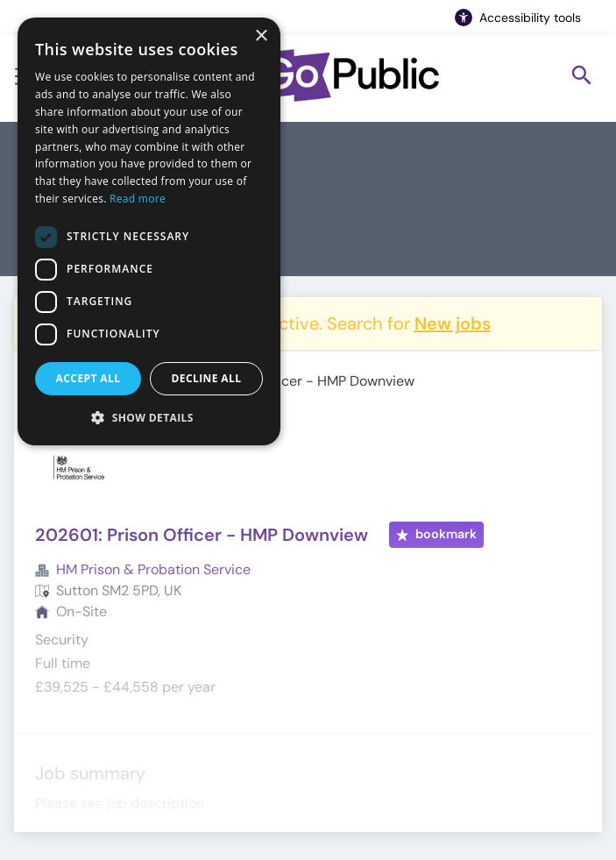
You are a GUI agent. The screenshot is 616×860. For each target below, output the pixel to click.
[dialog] (149, 231)
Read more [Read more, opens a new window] (138, 199)
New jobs (453, 323)
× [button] (261, 36)
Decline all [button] (207, 378)
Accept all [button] (89, 378)
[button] (149, 417)
